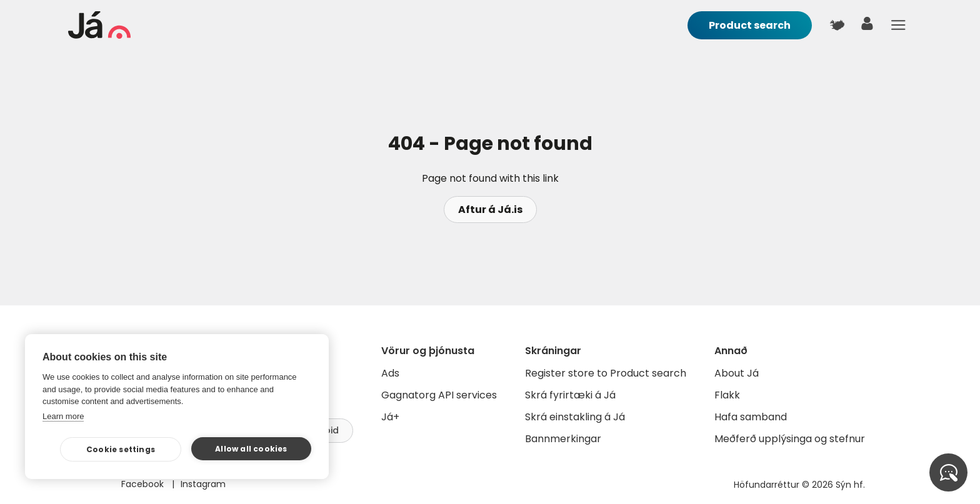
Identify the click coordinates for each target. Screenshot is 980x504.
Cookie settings (121, 449)
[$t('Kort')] (837, 25)
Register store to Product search (606, 373)
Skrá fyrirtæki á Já (570, 395)
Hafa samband (751, 417)
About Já (737, 373)
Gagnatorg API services (439, 395)
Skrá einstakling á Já (575, 417)
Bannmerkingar (563, 439)
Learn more (63, 416)
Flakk (727, 395)
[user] (867, 27)
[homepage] (99, 35)
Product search (750, 25)
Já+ (390, 417)
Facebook (144, 484)
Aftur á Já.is (490, 210)
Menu (898, 25)
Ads (390, 373)
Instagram (203, 484)
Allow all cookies (251, 449)
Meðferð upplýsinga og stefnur (790, 439)
